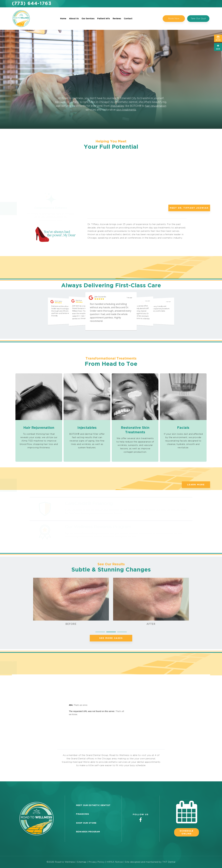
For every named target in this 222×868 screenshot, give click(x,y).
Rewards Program (88, 832)
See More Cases (111, 638)
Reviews (117, 19)
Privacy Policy (96, 862)
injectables (117, 106)
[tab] (100, 632)
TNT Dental (169, 862)
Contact (128, 19)
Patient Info (104, 19)
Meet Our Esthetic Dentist (93, 805)
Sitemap (82, 862)
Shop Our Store (86, 823)
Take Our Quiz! (198, 19)
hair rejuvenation (156, 106)
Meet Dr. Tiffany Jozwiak (189, 208)
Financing (82, 814)
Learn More (196, 485)
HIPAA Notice (115, 862)
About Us (74, 19)
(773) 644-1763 (32, 4)
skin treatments (126, 110)
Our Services (88, 19)
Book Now (174, 19)
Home (63, 19)
